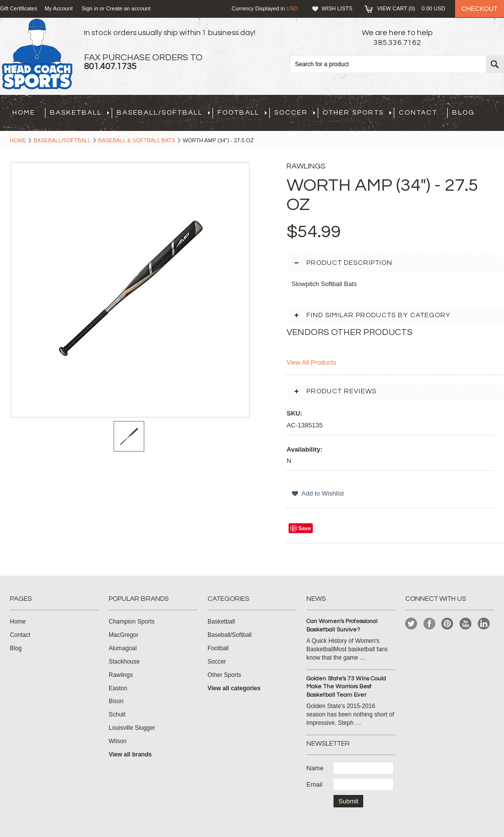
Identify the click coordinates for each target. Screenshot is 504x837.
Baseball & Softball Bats (137, 140)
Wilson (118, 741)
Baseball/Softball (163, 113)
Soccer (295, 113)
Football (242, 113)
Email (315, 784)
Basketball (80, 113)
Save (305, 528)
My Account (59, 8)
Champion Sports (132, 622)
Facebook (430, 624)
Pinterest (447, 624)
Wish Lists (337, 8)
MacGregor (124, 635)
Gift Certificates (19, 8)
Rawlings (121, 675)
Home (18, 140)
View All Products (311, 362)
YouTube (466, 624)
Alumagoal (123, 648)
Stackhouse (124, 662)
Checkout (480, 9)
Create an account (128, 8)
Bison (116, 701)
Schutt (117, 714)
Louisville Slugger (132, 728)
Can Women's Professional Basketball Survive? (342, 626)
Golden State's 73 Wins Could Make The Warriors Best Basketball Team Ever (346, 687)
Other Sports (357, 113)
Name (315, 768)
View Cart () (411, 8)
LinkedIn (484, 624)
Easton (118, 688)
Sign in (90, 8)
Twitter (411, 624)
